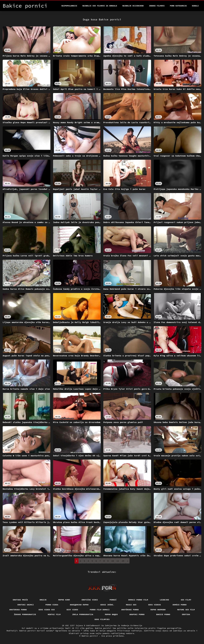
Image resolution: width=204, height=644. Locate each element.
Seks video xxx (47, 610)
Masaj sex (131, 605)
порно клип (64, 600)
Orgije (43, 600)
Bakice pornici (90, 636)
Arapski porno (137, 614)
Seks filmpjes (102, 619)
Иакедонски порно (79, 605)
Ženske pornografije (25, 614)
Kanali (195, 6)
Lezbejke (164, 600)
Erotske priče (20, 600)
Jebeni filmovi (157, 6)
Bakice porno (163, 614)
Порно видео (111, 614)
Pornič (113, 600)
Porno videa (52, 605)
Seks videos (155, 605)
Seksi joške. (107, 605)
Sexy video (72, 610)
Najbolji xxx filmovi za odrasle (100, 6)
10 (113, 561)
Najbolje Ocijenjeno (133, 6)
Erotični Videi (90, 600)
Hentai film (54, 614)
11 (118, 561)
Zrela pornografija (83, 614)
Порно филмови (158, 610)
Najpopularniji (69, 6)
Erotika (186, 614)
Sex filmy (186, 600)
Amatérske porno (130, 610)
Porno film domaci (100, 610)
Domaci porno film (138, 600)
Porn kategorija (178, 6)
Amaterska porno (18, 610)
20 (123, 561)
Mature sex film (186, 610)
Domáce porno (180, 605)
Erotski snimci (26, 605)
